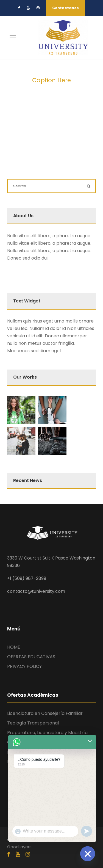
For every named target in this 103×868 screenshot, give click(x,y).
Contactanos (66, 8)
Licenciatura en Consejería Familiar (45, 713)
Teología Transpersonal (33, 723)
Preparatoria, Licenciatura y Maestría (47, 733)
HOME (14, 647)
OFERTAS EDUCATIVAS (31, 657)
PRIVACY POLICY (24, 666)
